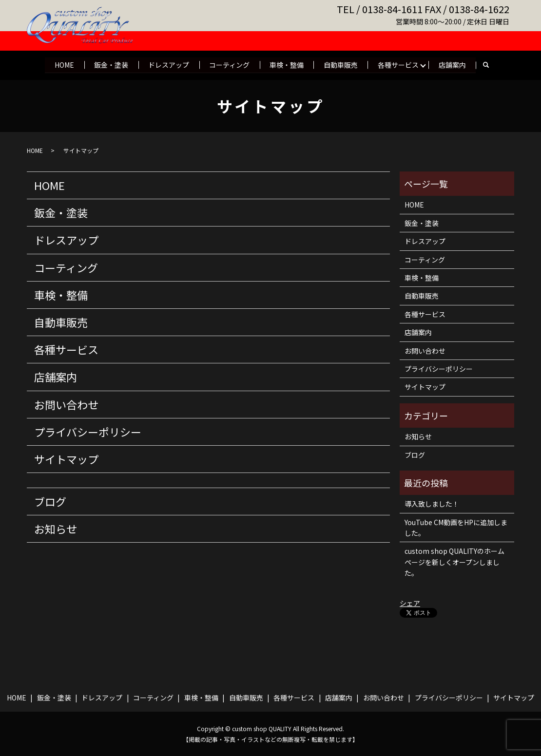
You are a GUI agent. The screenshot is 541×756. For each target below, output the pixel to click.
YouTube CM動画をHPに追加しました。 (456, 528)
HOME (63, 64)
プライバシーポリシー (88, 432)
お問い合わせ (66, 404)
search (488, 65)
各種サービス (400, 64)
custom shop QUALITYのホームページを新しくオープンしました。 (454, 562)
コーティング (229, 64)
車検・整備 (287, 64)
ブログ (50, 501)
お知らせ (56, 529)
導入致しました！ (432, 504)
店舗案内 (454, 64)
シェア (410, 603)
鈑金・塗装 (110, 64)
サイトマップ (66, 459)
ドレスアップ (168, 64)
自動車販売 (342, 64)
